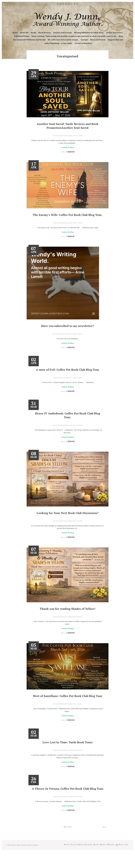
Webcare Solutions (34, 861)
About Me (24, 33)
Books (34, 33)
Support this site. (116, 40)
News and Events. (98, 40)
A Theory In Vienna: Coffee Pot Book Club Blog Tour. (68, 802)
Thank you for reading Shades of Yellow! (68, 615)
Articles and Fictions (62, 33)
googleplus (66, 4)
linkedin (63, 4)
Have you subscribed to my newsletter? (67, 331)
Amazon (77, 4)
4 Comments (80, 762)
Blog (121, 36)
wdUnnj (70, 527)
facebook (60, 4)
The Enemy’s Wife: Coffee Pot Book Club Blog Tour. (67, 217)
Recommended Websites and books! (29, 40)
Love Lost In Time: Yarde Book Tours (67, 754)
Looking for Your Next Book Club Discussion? (68, 519)
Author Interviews (114, 33)
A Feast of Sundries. (84, 43)
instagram (72, 4)
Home (15, 33)
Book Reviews (45, 33)
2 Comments (80, 383)
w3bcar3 (71, 136)
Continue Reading (68, 147)
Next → (105, 843)
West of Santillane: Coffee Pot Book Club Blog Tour (67, 705)
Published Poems (22, 36)
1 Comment (80, 136)
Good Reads (75, 4)
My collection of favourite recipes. (63, 40)
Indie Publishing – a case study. (58, 43)
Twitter (58, 4)
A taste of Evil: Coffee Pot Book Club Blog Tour (68, 375)
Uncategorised (61, 136)
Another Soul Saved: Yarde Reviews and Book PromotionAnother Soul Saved (68, 126)
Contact (84, 40)
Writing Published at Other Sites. (89, 33)
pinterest (69, 4)
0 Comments (80, 339)
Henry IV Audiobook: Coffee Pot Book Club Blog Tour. (67, 421)
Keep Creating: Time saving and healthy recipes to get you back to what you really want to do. (74, 36)
